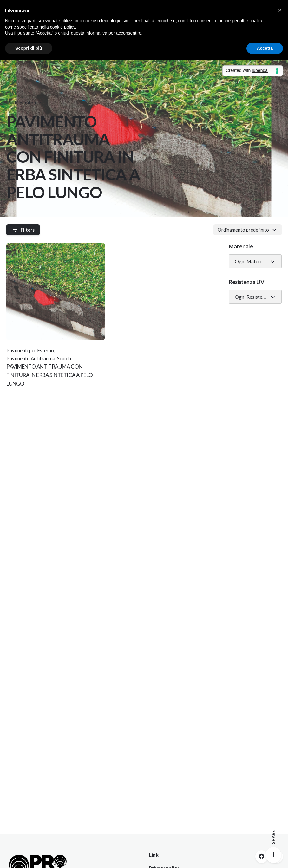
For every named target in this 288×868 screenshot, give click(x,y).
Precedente (24, 102)
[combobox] (248, 230)
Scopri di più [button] (29, 48)
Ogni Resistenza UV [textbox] (252, 297)
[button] (280, 10)
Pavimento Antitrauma (31, 358)
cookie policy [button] (63, 27)
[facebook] (262, 857)
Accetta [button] (265, 48)
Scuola (64, 358)
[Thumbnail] (56, 291)
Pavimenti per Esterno (30, 350)
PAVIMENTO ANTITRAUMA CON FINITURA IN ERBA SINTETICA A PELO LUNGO (49, 375)
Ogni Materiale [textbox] (251, 261)
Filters (23, 230)
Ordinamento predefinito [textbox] (243, 230)
